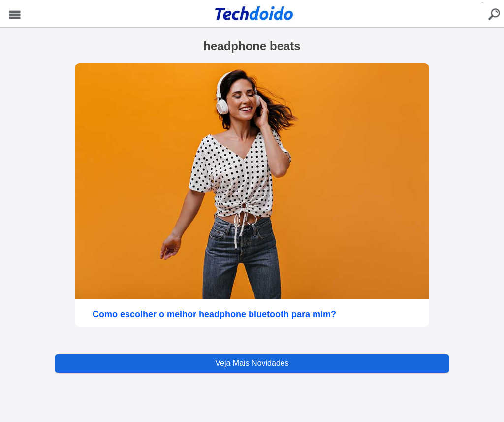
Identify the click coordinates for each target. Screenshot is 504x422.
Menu (15, 15)
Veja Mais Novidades (252, 363)
